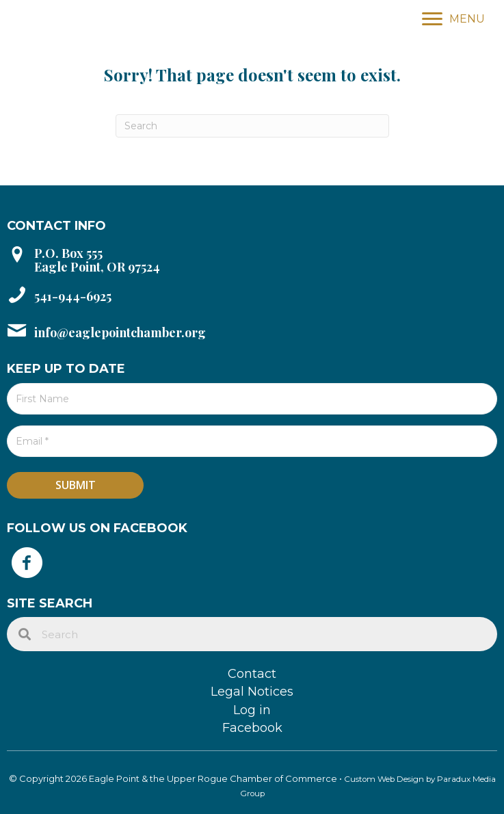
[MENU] (453, 19)
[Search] (252, 126)
